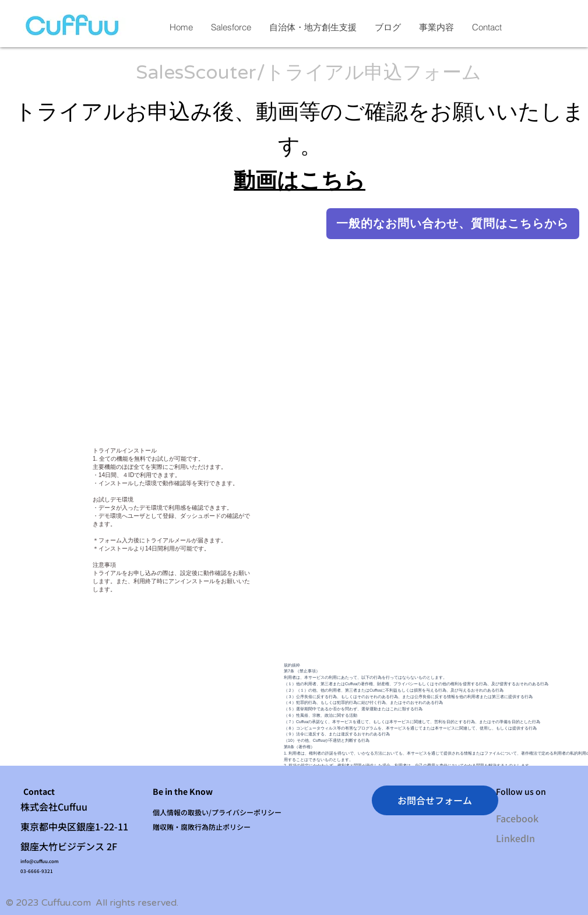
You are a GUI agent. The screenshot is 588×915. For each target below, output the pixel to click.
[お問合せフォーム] (435, 800)
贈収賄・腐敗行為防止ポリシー (202, 827)
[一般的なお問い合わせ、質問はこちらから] (453, 224)
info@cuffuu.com (40, 861)
